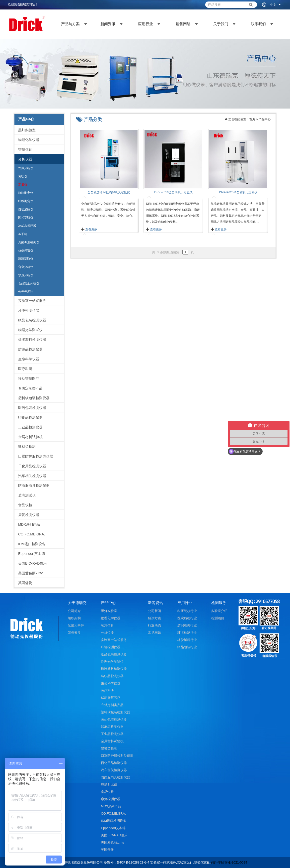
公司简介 (74, 611)
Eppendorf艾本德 (32, 554)
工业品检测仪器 (30, 427)
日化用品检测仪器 (32, 466)
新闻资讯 (108, 24)
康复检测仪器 (29, 515)
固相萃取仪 (26, 218)
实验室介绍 (219, 611)
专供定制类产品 (30, 388)
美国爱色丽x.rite (31, 573)
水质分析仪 (26, 275)
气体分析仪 (26, 168)
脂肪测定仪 (26, 193)
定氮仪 (23, 185)
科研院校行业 (187, 611)
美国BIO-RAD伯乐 (32, 563)
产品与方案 (70, 24)
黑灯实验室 (27, 130)
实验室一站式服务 (32, 301)
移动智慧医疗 (29, 378)
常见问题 (154, 633)
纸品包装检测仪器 (32, 320)
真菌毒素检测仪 (29, 242)
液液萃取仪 (26, 259)
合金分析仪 (26, 267)
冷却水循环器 (27, 226)
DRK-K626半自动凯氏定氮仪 (238, 192)
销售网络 (183, 24)
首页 (252, 119)
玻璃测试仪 (27, 495)
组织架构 (74, 618)
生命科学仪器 (29, 359)
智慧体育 (25, 149)
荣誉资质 (74, 633)
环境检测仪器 (29, 310)
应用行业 (145, 24)
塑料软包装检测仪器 (34, 398)
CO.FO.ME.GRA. (32, 534)
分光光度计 (26, 292)
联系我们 (258, 24)
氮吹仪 (23, 176)
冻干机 (23, 234)
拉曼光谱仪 (26, 250)
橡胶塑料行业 (187, 640)
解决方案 (154, 618)
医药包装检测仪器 (32, 408)
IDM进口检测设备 (32, 544)
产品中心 (265, 119)
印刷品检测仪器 (30, 417)
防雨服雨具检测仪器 (34, 486)
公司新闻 (154, 611)
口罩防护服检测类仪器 (36, 456)
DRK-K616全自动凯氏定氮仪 (173, 192)
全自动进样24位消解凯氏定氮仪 (109, 192)
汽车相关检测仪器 (32, 476)
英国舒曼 (25, 583)
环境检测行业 (187, 633)
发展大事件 (76, 625)
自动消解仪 (26, 209)
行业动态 (154, 625)
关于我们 (221, 24)
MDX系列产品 (29, 524)
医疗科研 (25, 369)
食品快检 (25, 505)
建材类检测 (27, 447)
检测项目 (218, 618)
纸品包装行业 (187, 647)
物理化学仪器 (29, 140)
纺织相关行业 (187, 625)
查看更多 (91, 229)
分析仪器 (25, 159)
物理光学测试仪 (30, 330)
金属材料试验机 (30, 437)
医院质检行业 (187, 618)
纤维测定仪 (26, 201)
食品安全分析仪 (29, 283)
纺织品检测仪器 (30, 349)
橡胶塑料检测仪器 (32, 340)
